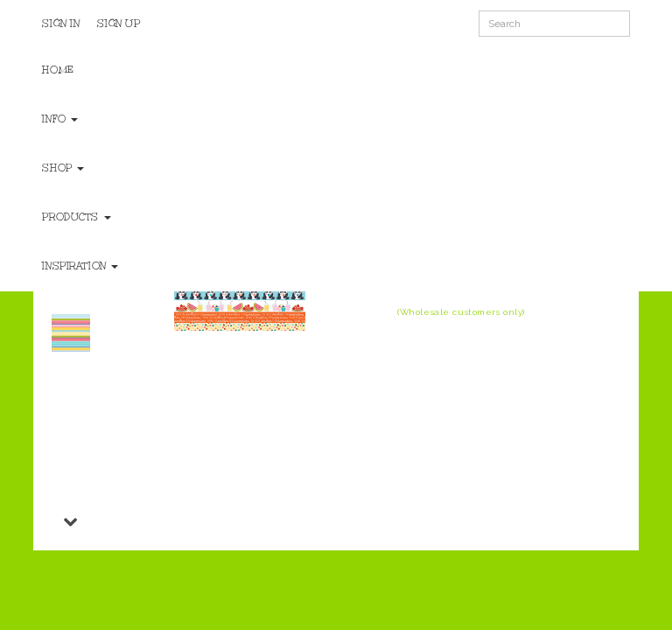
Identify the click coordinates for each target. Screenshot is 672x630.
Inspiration (80, 266)
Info (60, 119)
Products (76, 217)
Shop (63, 168)
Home (58, 70)
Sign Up (119, 24)
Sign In (61, 24)
